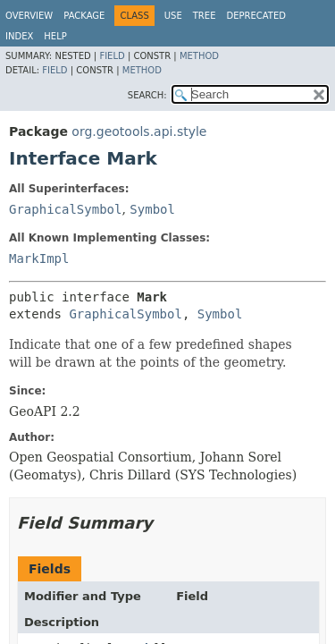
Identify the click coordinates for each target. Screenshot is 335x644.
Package (84, 16)
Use (173, 16)
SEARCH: (147, 95)
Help (55, 36)
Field (112, 56)
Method (199, 56)
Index (19, 36)
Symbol (152, 209)
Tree (205, 16)
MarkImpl (39, 258)
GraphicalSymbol (65, 209)
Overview (29, 16)
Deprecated (256, 16)
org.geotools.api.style (139, 131)
